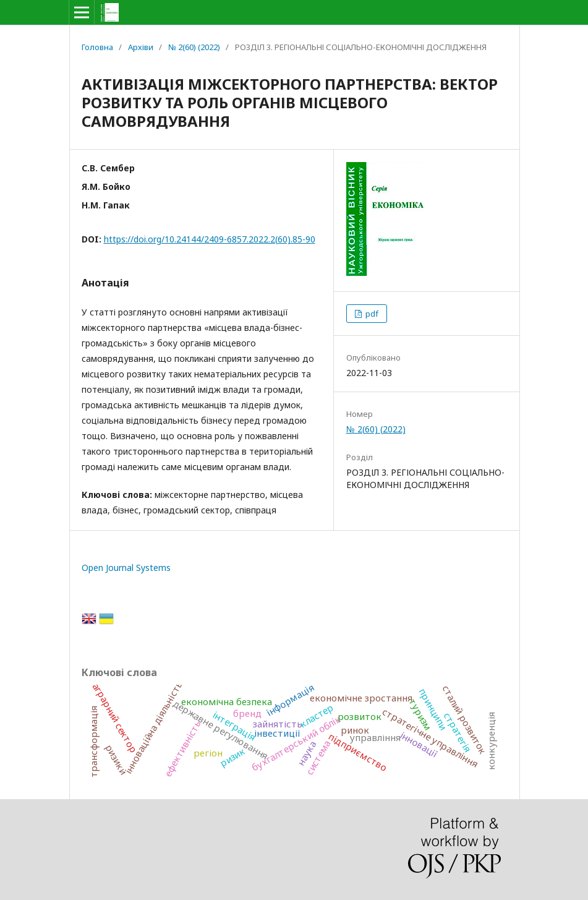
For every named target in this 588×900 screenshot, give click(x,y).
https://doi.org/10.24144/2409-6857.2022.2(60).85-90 (210, 239)
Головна (97, 47)
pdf (371, 314)
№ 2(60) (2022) (194, 47)
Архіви (141, 47)
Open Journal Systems (126, 568)
